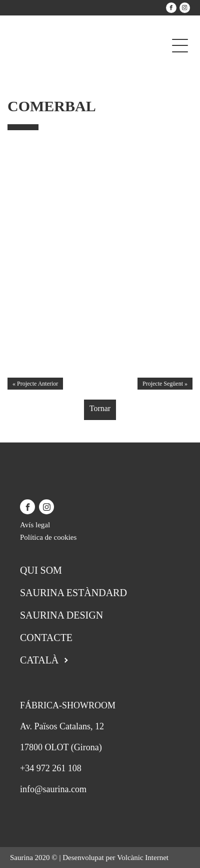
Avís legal (35, 525)
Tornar (100, 408)
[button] (188, 235)
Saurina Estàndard (73, 593)
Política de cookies (48, 537)
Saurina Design (61, 615)
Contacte (46, 638)
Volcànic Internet (143, 858)
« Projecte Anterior (35, 384)
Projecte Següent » (165, 384)
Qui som (41, 570)
